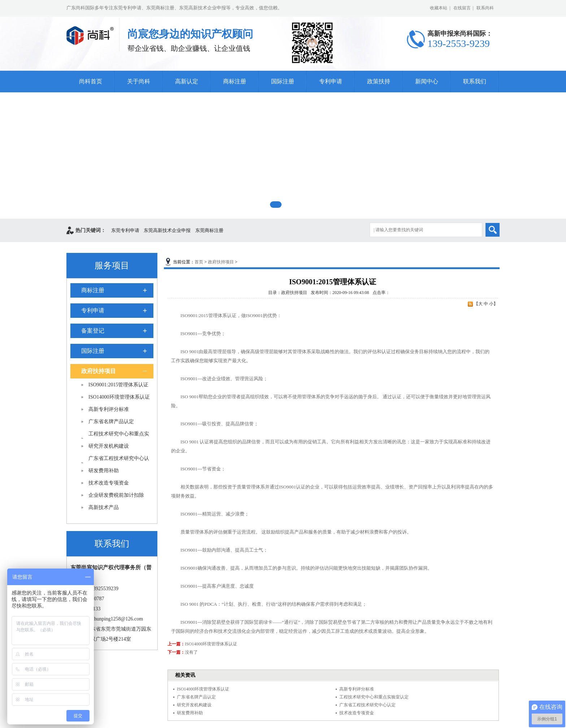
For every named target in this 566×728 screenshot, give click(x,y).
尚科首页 (91, 81)
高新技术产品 (104, 507)
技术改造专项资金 (109, 483)
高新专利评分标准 (109, 409)
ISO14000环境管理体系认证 (119, 397)
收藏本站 (439, 8)
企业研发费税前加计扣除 (116, 495)
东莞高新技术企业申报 (167, 230)
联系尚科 (485, 8)
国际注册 (283, 81)
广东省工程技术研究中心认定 (367, 705)
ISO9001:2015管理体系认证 (118, 385)
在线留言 (462, 8)
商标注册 (235, 81)
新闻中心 (427, 81)
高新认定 (187, 81)
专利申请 (331, 81)
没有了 (191, 652)
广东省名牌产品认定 (111, 422)
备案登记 (93, 331)
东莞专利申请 (125, 230)
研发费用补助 (104, 471)
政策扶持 (379, 81)
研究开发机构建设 (109, 446)
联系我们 (475, 81)
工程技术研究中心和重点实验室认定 (374, 697)
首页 (199, 262)
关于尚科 (139, 81)
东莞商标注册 (209, 230)
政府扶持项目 (99, 371)
